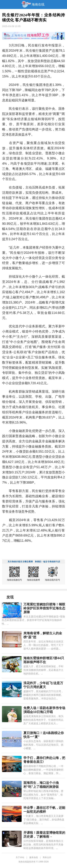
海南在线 (38, 4)
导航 (4, 4)
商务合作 (47, 857)
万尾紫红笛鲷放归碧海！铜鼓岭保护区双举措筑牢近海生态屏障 (44, 608)
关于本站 (20, 857)
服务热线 (34, 857)
